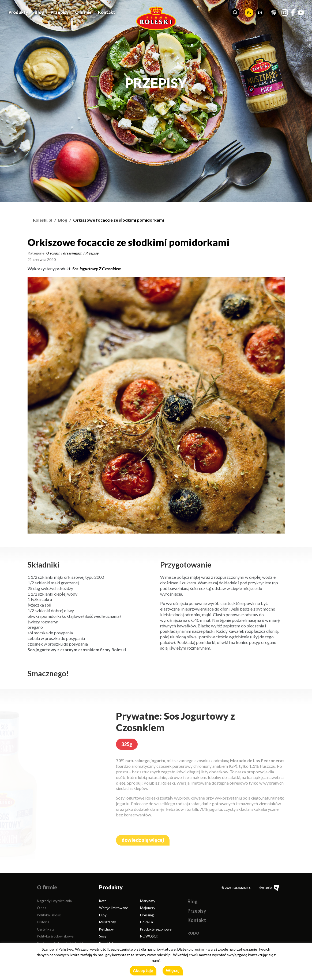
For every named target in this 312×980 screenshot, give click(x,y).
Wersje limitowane (114, 908)
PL (249, 11)
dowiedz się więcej (143, 840)
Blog (39, 10)
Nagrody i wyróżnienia (54, 901)
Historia (43, 922)
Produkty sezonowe (156, 929)
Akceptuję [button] (143, 970)
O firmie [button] (83, 10)
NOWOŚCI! (149, 936)
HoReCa (146, 922)
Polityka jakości (49, 915)
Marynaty (148, 901)
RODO (193, 933)
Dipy (103, 915)
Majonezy (148, 908)
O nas (42, 908)
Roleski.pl (43, 220)
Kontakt (107, 10)
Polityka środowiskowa (55, 936)
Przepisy (60, 10)
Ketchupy (106, 929)
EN (260, 11)
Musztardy (108, 922)
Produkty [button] (18, 10)
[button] (235, 11)
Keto (103, 901)
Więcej (173, 970)
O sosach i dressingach (64, 253)
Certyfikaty (46, 929)
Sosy (103, 936)
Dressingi (147, 915)
